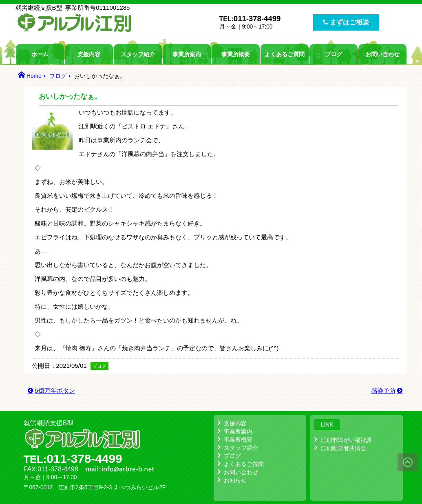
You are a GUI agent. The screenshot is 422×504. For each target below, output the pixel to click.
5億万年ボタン (55, 390)
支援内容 (89, 54)
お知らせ (235, 480)
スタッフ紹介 (138, 54)
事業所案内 (187, 54)
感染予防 (383, 390)
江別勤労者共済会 (343, 448)
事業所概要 (236, 54)
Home (34, 76)
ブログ (334, 54)
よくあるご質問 (285, 54)
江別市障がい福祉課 (346, 440)
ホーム (40, 54)
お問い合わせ (382, 54)
